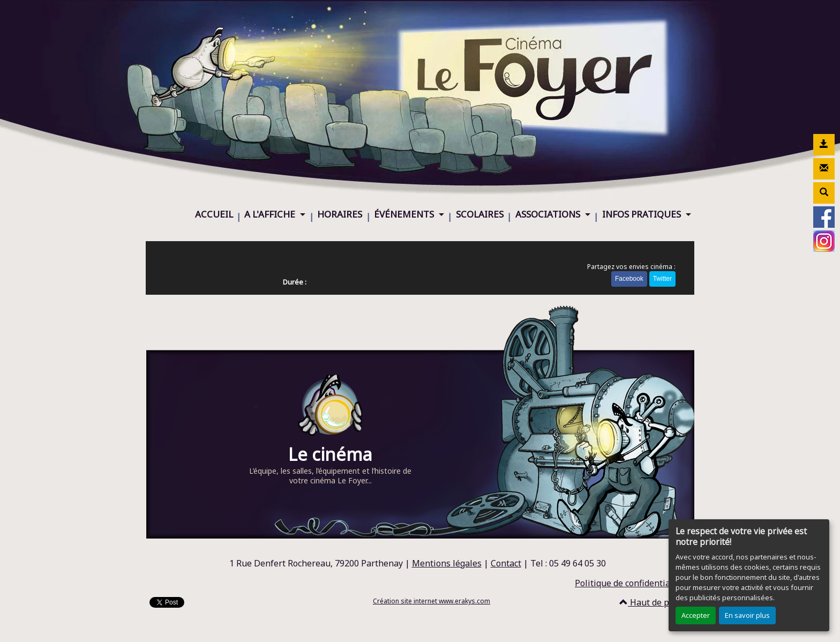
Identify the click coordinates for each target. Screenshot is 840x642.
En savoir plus (747, 615)
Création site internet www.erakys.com (432, 601)
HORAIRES (340, 214)
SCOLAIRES (480, 214)
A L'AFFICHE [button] (271, 214)
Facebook (629, 279)
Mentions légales (447, 563)
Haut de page (651, 602)
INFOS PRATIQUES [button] (643, 214)
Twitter (662, 279)
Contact (506, 563)
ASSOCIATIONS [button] (549, 214)
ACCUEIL (214, 214)
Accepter (696, 615)
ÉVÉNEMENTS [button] (405, 214)
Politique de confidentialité (629, 583)
